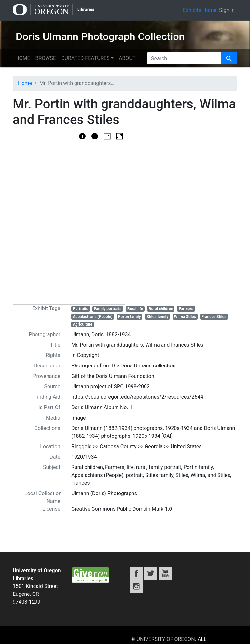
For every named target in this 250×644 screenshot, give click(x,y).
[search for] (184, 58)
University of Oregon (166, 639)
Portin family (130, 317)
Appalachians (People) (93, 317)
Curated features (85, 58)
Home (23, 58)
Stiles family (157, 317)
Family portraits (108, 309)
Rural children (161, 309)
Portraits (81, 309)
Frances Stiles (214, 317)
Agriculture (83, 324)
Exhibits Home (200, 10)
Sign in (227, 10)
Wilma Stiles (185, 317)
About (127, 58)
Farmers (186, 309)
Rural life (135, 309)
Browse (46, 58)
